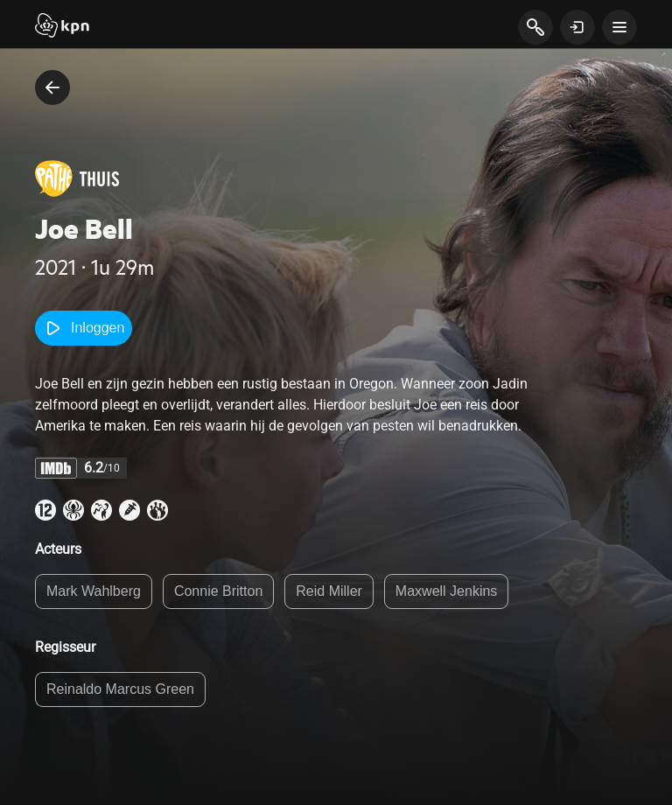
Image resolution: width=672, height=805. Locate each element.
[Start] (62, 27)
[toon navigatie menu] (619, 27)
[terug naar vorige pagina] (52, 87)
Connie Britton (218, 591)
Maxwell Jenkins (446, 591)
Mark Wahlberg (94, 591)
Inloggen (84, 328)
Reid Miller (329, 591)
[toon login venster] (577, 27)
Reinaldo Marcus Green (120, 689)
